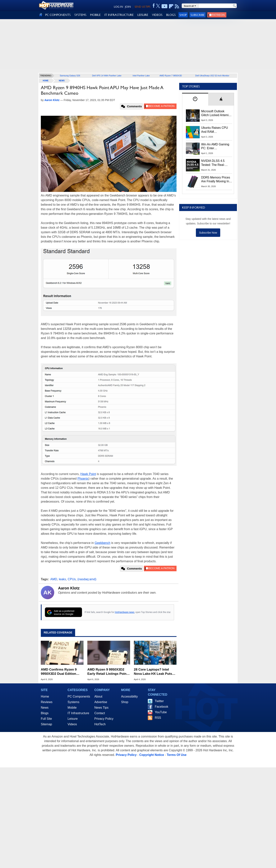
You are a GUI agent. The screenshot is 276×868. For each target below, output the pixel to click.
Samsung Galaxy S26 (70, 76)
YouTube (161, 712)
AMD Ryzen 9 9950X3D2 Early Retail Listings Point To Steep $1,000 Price (108, 672)
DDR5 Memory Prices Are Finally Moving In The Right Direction (216, 180)
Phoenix (83, 479)
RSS (158, 718)
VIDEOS (157, 15)
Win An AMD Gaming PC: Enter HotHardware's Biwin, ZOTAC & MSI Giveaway (216, 147)
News (62, 81)
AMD (54, 579)
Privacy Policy (104, 719)
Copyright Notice (152, 755)
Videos (72, 724)
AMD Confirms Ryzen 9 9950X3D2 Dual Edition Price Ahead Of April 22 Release (59, 672)
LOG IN (118, 7)
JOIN (128, 7)
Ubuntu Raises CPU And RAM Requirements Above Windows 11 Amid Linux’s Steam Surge (215, 130)
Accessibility (129, 696)
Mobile (72, 708)
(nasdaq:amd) (87, 579)
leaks (62, 579)
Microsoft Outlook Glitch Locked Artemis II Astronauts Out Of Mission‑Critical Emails (216, 113)
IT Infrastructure (78, 713)
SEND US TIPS (142, 7)
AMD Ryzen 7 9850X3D (171, 76)
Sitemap (46, 724)
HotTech (100, 724)
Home (45, 696)
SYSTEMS (80, 15)
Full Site (46, 719)
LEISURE (143, 15)
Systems (74, 702)
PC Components (79, 696)
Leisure (73, 719)
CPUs (72, 579)
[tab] (195, 99)
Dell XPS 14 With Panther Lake (107, 76)
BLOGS (171, 15)
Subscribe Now (208, 233)
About (98, 696)
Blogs (45, 713)
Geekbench (103, 543)
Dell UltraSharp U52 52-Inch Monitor (212, 76)
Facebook (161, 707)
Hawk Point (88, 474)
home (46, 81)
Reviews (47, 702)
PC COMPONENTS (58, 15)
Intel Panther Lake (141, 76)
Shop (183, 15)
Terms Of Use (177, 755)
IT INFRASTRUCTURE (119, 15)
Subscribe (198, 15)
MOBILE (95, 15)
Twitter (159, 701)
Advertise (101, 702)
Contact (100, 713)
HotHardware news (125, 612)
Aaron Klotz (69, 588)
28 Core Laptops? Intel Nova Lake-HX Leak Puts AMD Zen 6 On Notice (153, 672)
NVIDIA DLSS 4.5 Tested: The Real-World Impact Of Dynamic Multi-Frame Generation (215, 163)
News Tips (101, 708)
